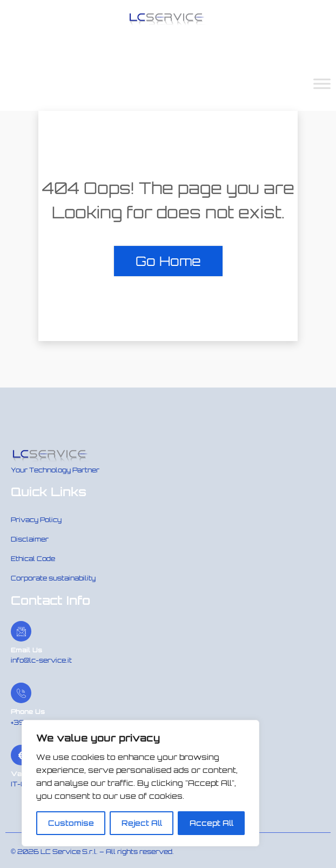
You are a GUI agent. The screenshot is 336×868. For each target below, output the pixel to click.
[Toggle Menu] (322, 84)
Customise (71, 823)
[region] (140, 783)
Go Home (168, 261)
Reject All (142, 823)
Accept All (211, 823)
